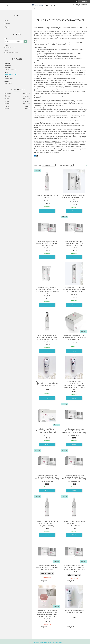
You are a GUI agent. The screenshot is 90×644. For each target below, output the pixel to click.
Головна (15, 8)
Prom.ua (54, 641)
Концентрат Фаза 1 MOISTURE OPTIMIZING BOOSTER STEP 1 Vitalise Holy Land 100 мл (74, 290)
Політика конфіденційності (55, 642)
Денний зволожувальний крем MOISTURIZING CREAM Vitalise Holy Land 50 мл (47, 244)
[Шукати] (3, 5)
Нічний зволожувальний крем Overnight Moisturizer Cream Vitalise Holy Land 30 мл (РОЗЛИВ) (74, 431)
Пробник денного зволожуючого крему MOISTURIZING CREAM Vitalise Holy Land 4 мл (47, 384)
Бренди (33, 8)
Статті (52, 8)
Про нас (24, 8)
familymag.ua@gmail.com (12, 74)
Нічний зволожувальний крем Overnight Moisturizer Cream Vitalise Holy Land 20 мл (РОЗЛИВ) (74, 477)
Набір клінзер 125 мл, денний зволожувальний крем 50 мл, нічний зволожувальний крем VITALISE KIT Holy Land (47, 613)
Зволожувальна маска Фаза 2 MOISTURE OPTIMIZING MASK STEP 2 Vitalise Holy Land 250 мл (47, 338)
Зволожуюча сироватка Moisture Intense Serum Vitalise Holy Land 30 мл (74, 197)
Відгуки (7, 27)
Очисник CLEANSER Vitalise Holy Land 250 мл (47, 197)
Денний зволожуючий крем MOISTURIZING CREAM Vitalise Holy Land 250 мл (47, 567)
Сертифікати (71, 8)
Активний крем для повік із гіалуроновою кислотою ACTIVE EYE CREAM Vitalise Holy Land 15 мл (47, 291)
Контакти (61, 8)
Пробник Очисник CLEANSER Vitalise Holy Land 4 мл (74, 612)
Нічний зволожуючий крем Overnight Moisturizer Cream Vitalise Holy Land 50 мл (74, 244)
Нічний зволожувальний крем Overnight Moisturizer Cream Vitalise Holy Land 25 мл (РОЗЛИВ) (47, 477)
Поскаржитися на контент (41, 642)
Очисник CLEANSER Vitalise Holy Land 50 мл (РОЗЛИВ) (74, 522)
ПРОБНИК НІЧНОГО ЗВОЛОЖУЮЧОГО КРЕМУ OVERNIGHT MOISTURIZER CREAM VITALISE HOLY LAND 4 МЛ (74, 386)
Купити (47, 211)
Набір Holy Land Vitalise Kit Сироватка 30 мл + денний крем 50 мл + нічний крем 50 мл (47, 431)
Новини (43, 8)
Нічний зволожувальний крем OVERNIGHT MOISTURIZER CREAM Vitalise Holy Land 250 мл (74, 567)
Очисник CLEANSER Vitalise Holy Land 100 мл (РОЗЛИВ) (47, 522)
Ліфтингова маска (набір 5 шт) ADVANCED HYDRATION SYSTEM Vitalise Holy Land (74, 338)
